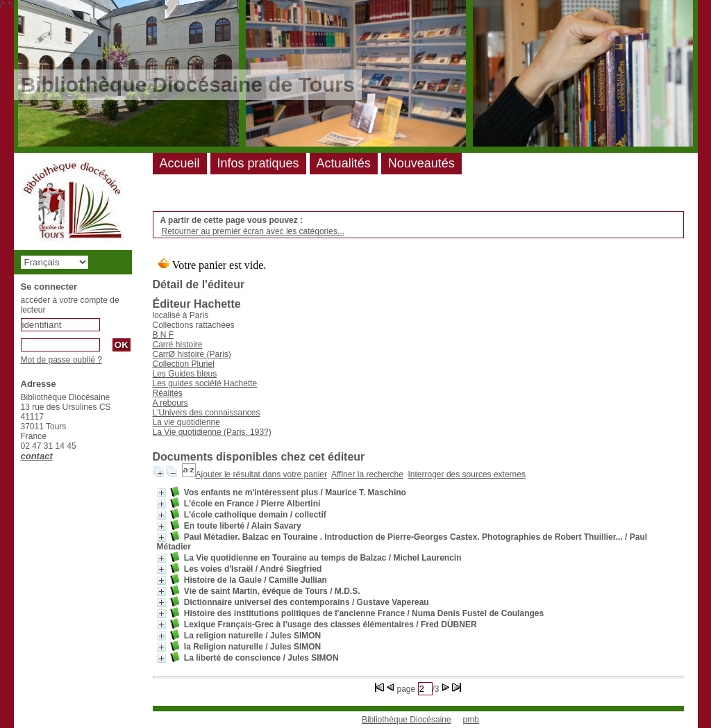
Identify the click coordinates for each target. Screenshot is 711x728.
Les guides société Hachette (205, 383)
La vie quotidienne (186, 422)
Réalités (168, 393)
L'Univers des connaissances (207, 413)
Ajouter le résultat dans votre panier (261, 474)
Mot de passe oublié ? (61, 360)
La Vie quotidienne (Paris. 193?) (212, 432)
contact (37, 456)
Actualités (344, 163)
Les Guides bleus (185, 374)
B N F (164, 335)
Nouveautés (421, 163)
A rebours (170, 403)
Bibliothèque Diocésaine (407, 720)
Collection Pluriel (184, 364)
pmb (470, 720)
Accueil (180, 163)
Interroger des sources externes (467, 474)
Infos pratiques (258, 163)
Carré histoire (178, 345)
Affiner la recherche (367, 474)
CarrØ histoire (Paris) (192, 354)
